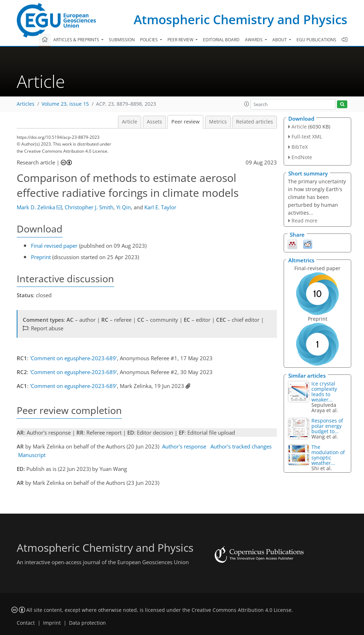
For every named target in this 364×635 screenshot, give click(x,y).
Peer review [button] (181, 40)
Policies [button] (149, 40)
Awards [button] (254, 40)
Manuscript (32, 455)
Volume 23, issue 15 (65, 104)
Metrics (218, 122)
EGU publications (316, 40)
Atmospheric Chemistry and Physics (240, 19)
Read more (304, 221)
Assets (154, 122)
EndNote (302, 157)
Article (130, 122)
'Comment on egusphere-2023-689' (73, 358)
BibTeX (300, 147)
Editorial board (221, 40)
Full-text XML (307, 137)
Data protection (87, 623)
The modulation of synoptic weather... (328, 455)
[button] (247, 104)
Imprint (52, 623)
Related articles (255, 122)
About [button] (280, 40)
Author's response (184, 446)
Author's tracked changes (241, 446)
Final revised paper (54, 246)
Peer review (185, 122)
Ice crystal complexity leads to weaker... (324, 392)
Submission (122, 40)
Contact (26, 623)
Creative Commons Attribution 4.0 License (242, 610)
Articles (26, 104)
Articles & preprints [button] (77, 40)
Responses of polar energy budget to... (327, 426)
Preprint (41, 257)
